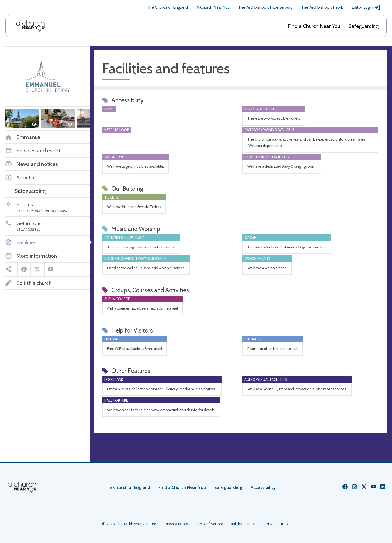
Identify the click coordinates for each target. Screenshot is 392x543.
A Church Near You (213, 7)
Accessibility (263, 487)
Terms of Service (209, 524)
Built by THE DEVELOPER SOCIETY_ (260, 524)
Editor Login (366, 7)
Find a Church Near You (314, 26)
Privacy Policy (176, 524)
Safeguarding (364, 26)
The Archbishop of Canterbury (265, 7)
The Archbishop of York (322, 7)
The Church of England (167, 7)
